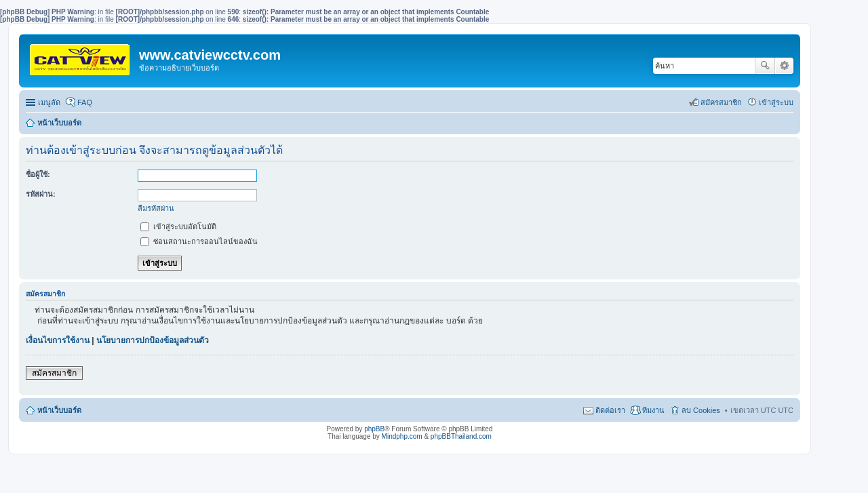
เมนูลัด (49, 102)
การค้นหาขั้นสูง (784, 66)
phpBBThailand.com (461, 436)
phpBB (374, 429)
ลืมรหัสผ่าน (156, 208)
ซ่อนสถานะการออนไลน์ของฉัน (199, 241)
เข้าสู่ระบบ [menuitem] (776, 102)
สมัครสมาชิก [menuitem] (721, 102)
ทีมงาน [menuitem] (653, 410)
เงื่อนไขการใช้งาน (58, 340)
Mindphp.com (402, 436)
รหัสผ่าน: (41, 194)
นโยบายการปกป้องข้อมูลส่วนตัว (153, 340)
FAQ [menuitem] (85, 102)
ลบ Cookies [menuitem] (701, 410)
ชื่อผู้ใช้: (38, 174)
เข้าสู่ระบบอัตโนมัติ (178, 226)
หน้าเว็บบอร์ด (59, 123)
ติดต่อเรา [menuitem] (610, 410)
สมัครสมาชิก (54, 373)
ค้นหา (765, 66)
